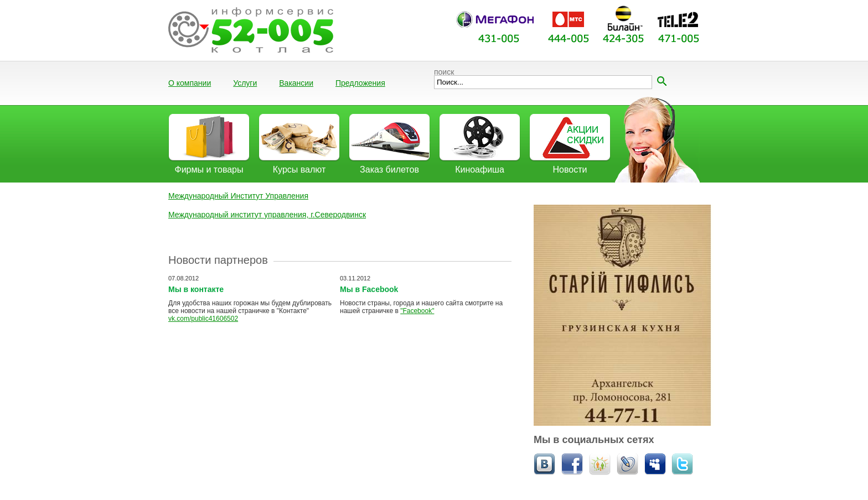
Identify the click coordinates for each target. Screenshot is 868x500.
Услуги (245, 83)
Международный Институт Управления (238, 196)
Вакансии (296, 83)
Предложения (360, 83)
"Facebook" (417, 311)
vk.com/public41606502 (203, 319)
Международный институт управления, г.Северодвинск (267, 215)
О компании (190, 83)
